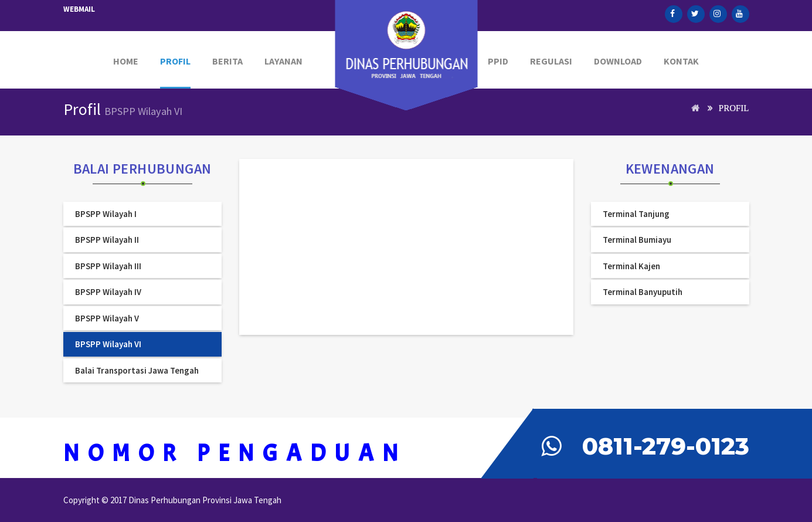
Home (126, 61)
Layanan (283, 61)
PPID (498, 61)
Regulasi (551, 61)
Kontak (681, 61)
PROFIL (175, 61)
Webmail (79, 9)
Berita (227, 61)
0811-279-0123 (666, 446)
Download (618, 61)
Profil (734, 108)
